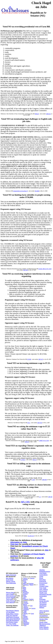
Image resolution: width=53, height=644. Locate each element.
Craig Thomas (10, 601)
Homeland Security (45, 594)
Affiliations (43, 626)
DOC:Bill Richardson (13, 620)
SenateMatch (44, 616)
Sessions (25, 580)
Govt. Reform (44, 589)
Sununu (33, 608)
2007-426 (25, 270)
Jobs (47, 550)
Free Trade (43, 588)
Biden (25, 583)
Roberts (25, 591)
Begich (25, 578)
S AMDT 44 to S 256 (44, 441)
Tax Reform (43, 603)
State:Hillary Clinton (12, 614)
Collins (25, 597)
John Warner (10, 602)
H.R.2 (29, 423)
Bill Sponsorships (45, 624)
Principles (42, 599)
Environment (43, 583)
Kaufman (31, 583)
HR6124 (37, 114)
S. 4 (40, 497)
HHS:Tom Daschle (12, 615)
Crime (41, 576)
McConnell (26, 593)
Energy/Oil (43, 581)
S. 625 (33, 480)
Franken (31, 599)
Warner (25, 621)
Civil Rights (43, 573)
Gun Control (43, 591)
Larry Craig (10, 594)
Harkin (24, 587)
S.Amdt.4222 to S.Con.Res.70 (20, 191)
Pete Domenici (11, 596)
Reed (24, 615)
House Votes (43, 622)
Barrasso (26, 624)
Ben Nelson (10, 578)
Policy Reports (44, 627)
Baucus (25, 604)
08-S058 (37, 191)
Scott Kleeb (10, 580)
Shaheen (26, 608)
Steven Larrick (11, 581)
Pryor (25, 581)
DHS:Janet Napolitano (13, 619)
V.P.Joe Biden (10, 612)
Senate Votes (44, 619)
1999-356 (44, 480)
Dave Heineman (11, 575)
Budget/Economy (45, 571)
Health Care (43, 593)
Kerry (25, 595)
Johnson (25, 617)
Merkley (26, 614)
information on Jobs (19, 542)
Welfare (42, 607)
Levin (24, 598)
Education (43, 580)
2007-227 (41, 359)
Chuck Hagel (10, 597)
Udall (25, 582)
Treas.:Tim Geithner (12, 625)
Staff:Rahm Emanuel (13, 617)
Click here (14, 544)
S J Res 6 (23, 460)
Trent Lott (9, 599)
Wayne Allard (10, 593)
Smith (32, 614)
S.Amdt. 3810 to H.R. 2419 (45, 269)
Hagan (25, 606)
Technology (43, 604)
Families (42, 585)
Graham (25, 616)
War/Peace (43, 606)
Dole (31, 606)
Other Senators (44, 611)
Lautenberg (26, 610)
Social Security (44, 601)
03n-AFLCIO (31, 536)
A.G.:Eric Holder (11, 624)
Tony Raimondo (11, 583)
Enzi (25, 625)
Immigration (43, 596)
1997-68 (50, 497)
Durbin (24, 590)
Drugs (41, 578)
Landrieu (25, 594)
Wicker (26, 602)
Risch (25, 589)
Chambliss (26, 585)
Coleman (26, 599)
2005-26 (27, 442)
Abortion (42, 570)
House (42, 612)
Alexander (26, 619)
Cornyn (25, 620)
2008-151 (48, 114)
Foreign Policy (44, 586)
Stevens (32, 578)
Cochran (26, 603)
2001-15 (35, 460)
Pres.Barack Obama (12, 611)
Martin (31, 585)
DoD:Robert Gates (12, 622)
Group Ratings (44, 629)
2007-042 (40, 423)
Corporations (43, 575)
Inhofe (25, 612)
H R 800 (29, 359)
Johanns (26, 607)
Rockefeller (26, 623)
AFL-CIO (25, 502)
